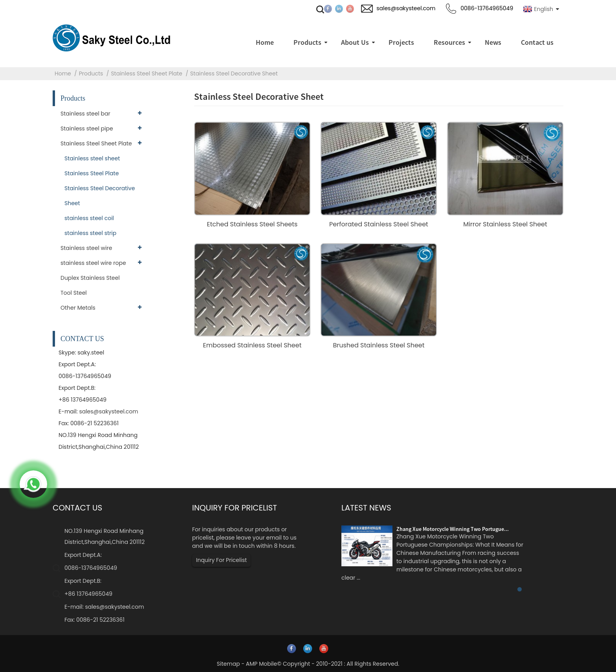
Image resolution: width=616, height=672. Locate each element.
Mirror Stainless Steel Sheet (505, 224)
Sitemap (228, 664)
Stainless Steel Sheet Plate (147, 73)
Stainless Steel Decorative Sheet (234, 73)
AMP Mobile (261, 664)
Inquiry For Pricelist (221, 560)
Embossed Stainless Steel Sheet (252, 345)
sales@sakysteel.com (108, 411)
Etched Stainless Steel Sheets (252, 224)
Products (91, 73)
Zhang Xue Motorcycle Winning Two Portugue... (453, 529)
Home (63, 73)
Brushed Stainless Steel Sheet (379, 345)
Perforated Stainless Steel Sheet (379, 224)
